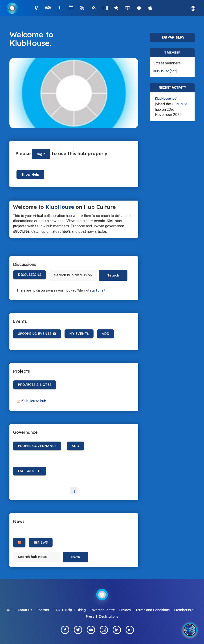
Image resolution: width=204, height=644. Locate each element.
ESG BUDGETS (30, 471)
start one (97, 290)
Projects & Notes (35, 385)
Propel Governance (37, 446)
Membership (184, 610)
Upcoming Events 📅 (37, 334)
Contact (43, 610)
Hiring (81, 610)
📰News (41, 542)
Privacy (125, 610)
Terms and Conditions (153, 610)
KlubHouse (29, 43)
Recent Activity (172, 88)
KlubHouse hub (34, 401)
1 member (172, 53)
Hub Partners (172, 37)
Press (90, 616)
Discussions (30, 275)
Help (68, 610)
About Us (25, 610)
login (41, 154)
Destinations (108, 616)
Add (106, 334)
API (10, 610)
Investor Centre (102, 610)
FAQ (57, 610)
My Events (79, 334)
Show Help (30, 174)
